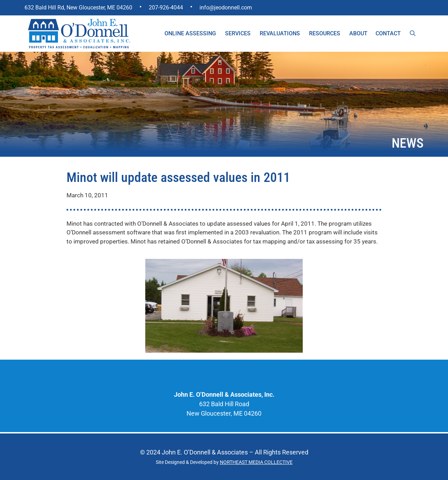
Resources (325, 33)
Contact (388, 33)
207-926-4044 (166, 8)
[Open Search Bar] (413, 34)
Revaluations (280, 33)
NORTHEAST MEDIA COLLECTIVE (256, 462)
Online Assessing (190, 33)
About (358, 33)
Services (238, 33)
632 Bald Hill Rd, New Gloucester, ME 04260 (78, 8)
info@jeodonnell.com (226, 8)
